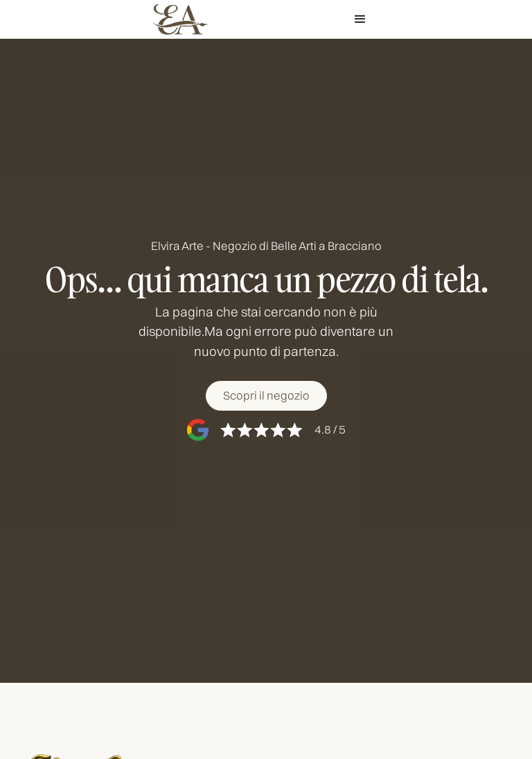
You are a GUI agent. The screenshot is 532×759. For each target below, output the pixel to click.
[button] (360, 19)
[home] (180, 20)
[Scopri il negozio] (266, 396)
